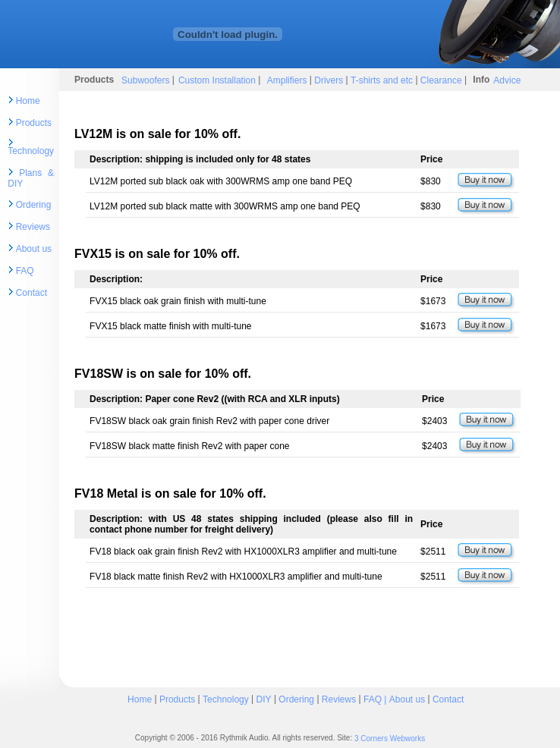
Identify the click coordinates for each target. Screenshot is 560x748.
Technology (31, 151)
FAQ (25, 271)
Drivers (327, 80)
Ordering (34, 205)
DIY (264, 699)
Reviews (33, 227)
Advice (507, 80)
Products (34, 123)
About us (34, 249)
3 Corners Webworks (390, 739)
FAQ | (376, 699)
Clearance (441, 80)
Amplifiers (288, 80)
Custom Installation (218, 80)
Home (28, 101)
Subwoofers (145, 80)
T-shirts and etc (382, 80)
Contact (31, 293)
